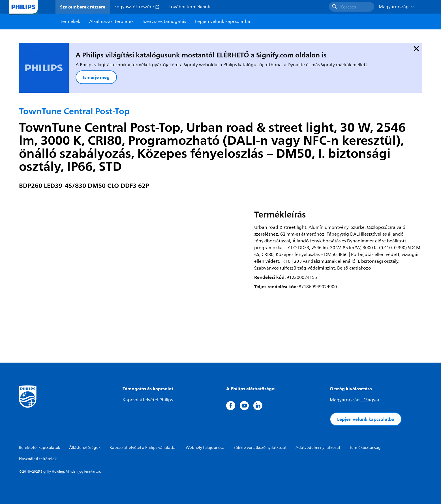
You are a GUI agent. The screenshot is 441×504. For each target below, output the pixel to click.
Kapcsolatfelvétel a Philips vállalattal (143, 448)
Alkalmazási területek (111, 21)
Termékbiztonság (365, 448)
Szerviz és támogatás (164, 21)
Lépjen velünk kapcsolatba (366, 419)
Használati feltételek (38, 459)
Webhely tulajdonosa (205, 448)
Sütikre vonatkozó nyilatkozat (260, 448)
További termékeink (189, 7)
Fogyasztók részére (137, 7)
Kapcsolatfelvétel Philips (148, 400)
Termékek (70, 21)
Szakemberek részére (83, 7)
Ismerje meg (96, 77)
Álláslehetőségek (85, 448)
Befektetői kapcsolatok (39, 448)
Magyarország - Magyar (355, 400)
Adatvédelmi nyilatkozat (318, 448)
